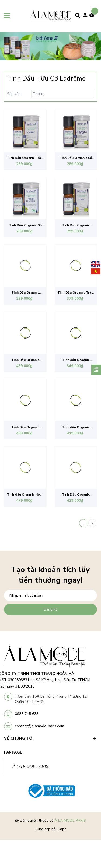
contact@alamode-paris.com (39, 726)
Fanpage (13, 752)
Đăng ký (50, 609)
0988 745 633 (27, 714)
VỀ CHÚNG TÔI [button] (50, 738)
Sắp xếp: (14, 94)
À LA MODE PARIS (30, 766)
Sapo (62, 829)
